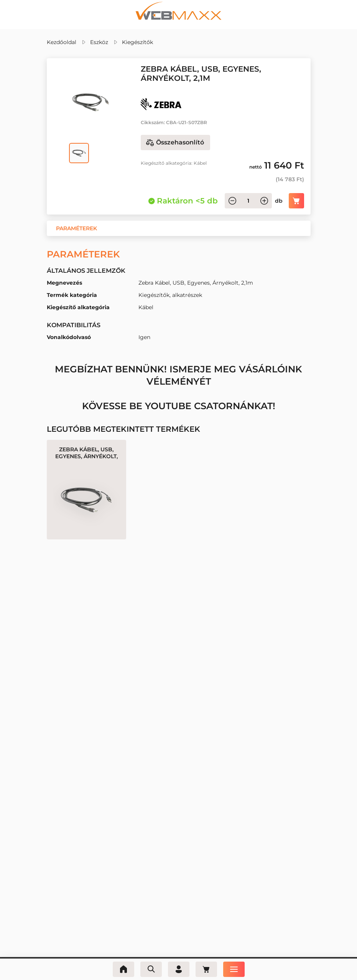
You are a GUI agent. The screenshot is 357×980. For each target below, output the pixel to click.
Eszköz (99, 42)
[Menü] (234, 969)
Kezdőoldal (62, 42)
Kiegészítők (137, 42)
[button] (76, 228)
